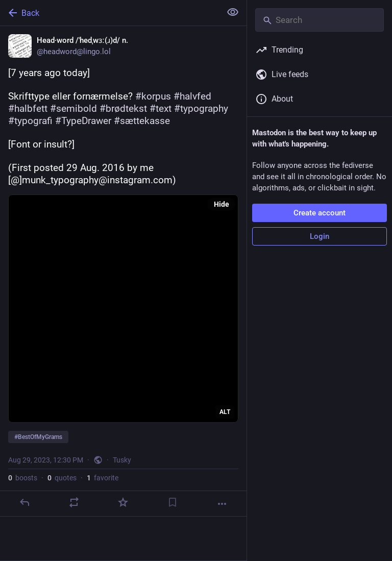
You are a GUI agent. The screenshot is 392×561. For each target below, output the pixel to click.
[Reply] (24, 502)
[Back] (109, 13)
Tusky (122, 460)
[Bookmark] (173, 502)
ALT (225, 412)
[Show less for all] (233, 12)
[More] (222, 504)
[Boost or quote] (74, 502)
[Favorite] (123, 502)
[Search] (320, 20)
